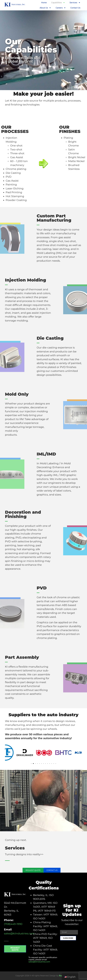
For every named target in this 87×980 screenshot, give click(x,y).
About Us (45, 8)
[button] (8, 753)
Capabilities (58, 3)
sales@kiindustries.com (19, 933)
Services (75, 3)
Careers (61, 8)
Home (44, 3)
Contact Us (75, 8)
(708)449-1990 (13, 924)
